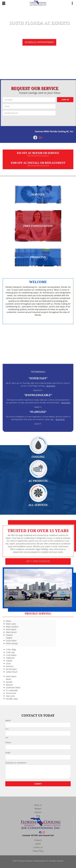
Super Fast (38, 378)
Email (8, 753)
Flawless (38, 412)
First (7, 729)
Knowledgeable (38, 395)
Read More (51, 386)
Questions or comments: (16, 763)
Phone (9, 742)
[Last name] (38, 733)
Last (7, 737)
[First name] (38, 725)
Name (8, 720)
